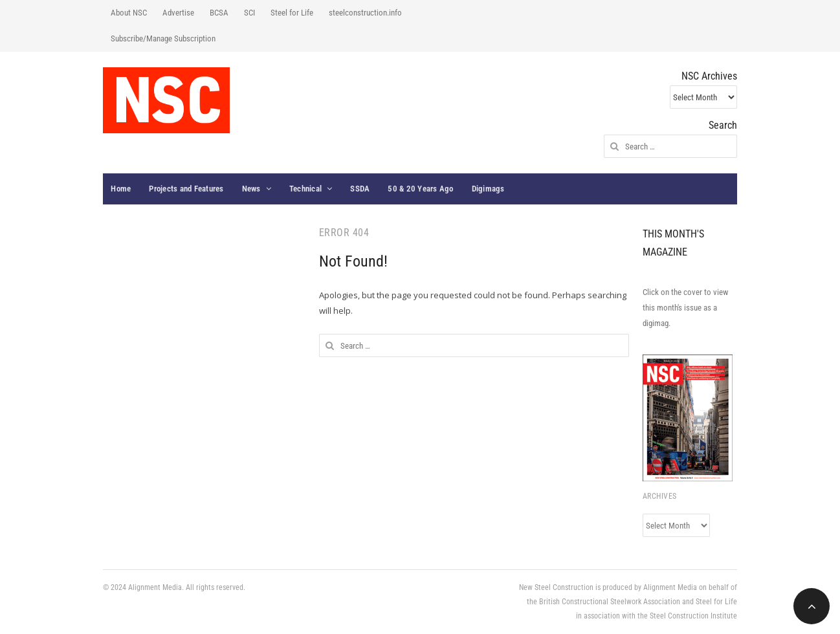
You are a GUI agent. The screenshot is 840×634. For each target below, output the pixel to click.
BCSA (219, 13)
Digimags (488, 189)
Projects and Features (186, 189)
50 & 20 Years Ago (420, 189)
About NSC (129, 13)
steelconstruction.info (365, 13)
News (251, 189)
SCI (249, 13)
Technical (305, 189)
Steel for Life (292, 13)
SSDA (360, 189)
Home (121, 189)
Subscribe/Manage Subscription (163, 38)
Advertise (178, 13)
